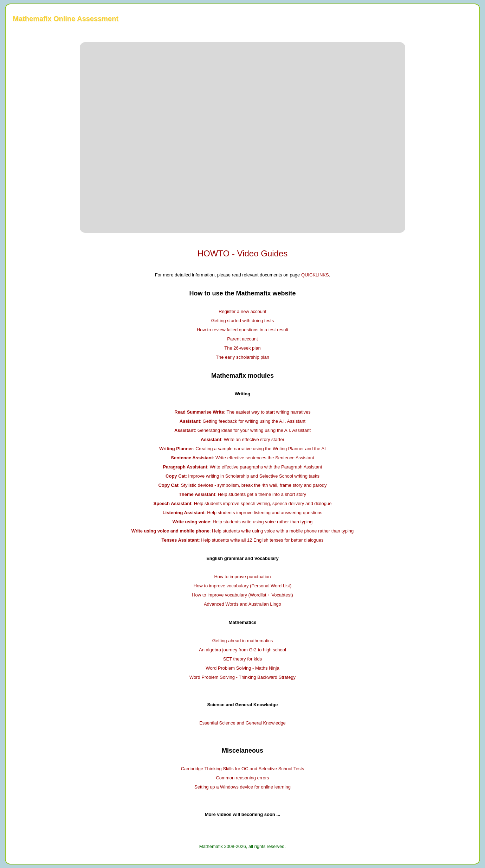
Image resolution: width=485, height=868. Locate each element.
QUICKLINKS (315, 275)
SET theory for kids (242, 659)
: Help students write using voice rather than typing (243, 522)
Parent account (242, 339)
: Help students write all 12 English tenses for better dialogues (242, 540)
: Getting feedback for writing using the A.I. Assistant (242, 421)
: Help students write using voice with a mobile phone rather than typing (243, 531)
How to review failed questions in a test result (242, 330)
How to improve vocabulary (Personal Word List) (243, 586)
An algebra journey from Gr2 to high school (242, 650)
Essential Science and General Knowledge (242, 723)
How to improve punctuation (242, 577)
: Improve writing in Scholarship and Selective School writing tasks (242, 476)
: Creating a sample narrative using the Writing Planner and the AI (242, 449)
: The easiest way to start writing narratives (242, 412)
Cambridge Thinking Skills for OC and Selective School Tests (243, 769)
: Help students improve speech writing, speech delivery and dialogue (243, 503)
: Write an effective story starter (242, 439)
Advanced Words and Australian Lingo (242, 604)
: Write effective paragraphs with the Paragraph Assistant (243, 467)
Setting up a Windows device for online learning (242, 787)
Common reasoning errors (242, 778)
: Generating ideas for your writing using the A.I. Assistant (242, 430)
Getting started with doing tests (242, 321)
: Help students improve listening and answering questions (243, 513)
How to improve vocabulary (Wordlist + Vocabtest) (242, 595)
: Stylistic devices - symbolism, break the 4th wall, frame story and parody (242, 485)
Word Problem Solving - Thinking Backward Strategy (242, 677)
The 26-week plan (242, 348)
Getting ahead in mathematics (243, 641)
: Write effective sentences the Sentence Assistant (242, 458)
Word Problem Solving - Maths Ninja (242, 668)
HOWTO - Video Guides (243, 253)
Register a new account (242, 311)
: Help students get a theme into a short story (242, 494)
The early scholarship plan (242, 357)
